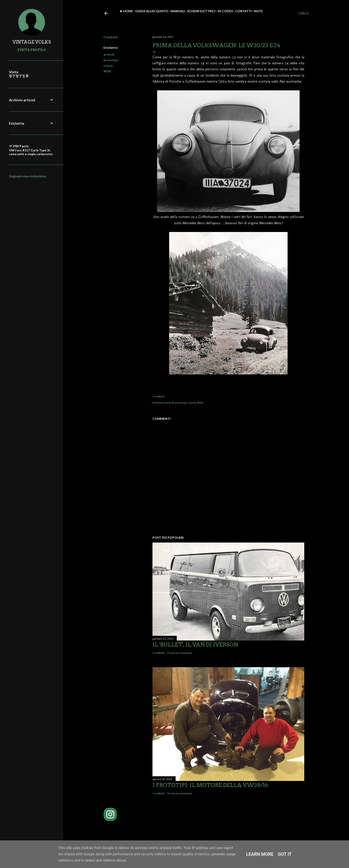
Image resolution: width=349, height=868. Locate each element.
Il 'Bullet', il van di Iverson (195, 645)
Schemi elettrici (201, 11)
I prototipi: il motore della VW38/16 (210, 785)
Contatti (243, 11)
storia (108, 66)
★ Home (126, 11)
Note (258, 11)
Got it (285, 854)
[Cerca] (303, 13)
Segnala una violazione (27, 176)
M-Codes (225, 11)
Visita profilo (32, 50)
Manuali (178, 11)
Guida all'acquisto (152, 11)
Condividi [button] (111, 37)
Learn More (260, 854)
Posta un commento (180, 653)
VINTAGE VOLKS (32, 42)
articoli (109, 54)
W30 (107, 71)
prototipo (111, 60)
